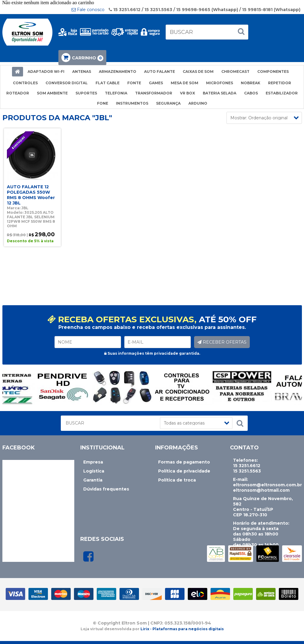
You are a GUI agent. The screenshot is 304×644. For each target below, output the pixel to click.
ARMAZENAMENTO (118, 72)
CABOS (251, 93)
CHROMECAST (235, 72)
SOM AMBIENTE (52, 93)
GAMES (156, 83)
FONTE (134, 83)
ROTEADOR (18, 93)
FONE (103, 103)
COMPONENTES (273, 72)
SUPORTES (86, 93)
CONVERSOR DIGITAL (67, 83)
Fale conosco (88, 10)
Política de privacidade (184, 471)
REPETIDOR (280, 83)
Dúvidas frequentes (106, 489)
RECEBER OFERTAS (222, 342)
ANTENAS (82, 72)
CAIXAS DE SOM (198, 72)
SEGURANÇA (168, 103)
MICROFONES (220, 83)
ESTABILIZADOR (282, 93)
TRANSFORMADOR (154, 93)
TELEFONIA (116, 93)
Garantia (93, 480)
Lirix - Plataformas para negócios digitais (182, 629)
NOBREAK (251, 83)
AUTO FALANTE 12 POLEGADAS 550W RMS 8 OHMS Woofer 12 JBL (31, 195)
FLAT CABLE (108, 83)
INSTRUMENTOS (132, 103)
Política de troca (177, 480)
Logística (94, 471)
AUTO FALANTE (159, 72)
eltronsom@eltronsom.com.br (267, 485)
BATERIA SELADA (220, 93)
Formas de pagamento (184, 462)
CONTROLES (25, 83)
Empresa (93, 462)
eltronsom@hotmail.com (261, 490)
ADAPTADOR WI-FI (46, 72)
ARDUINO (198, 103)
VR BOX (187, 93)
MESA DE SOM (184, 83)
